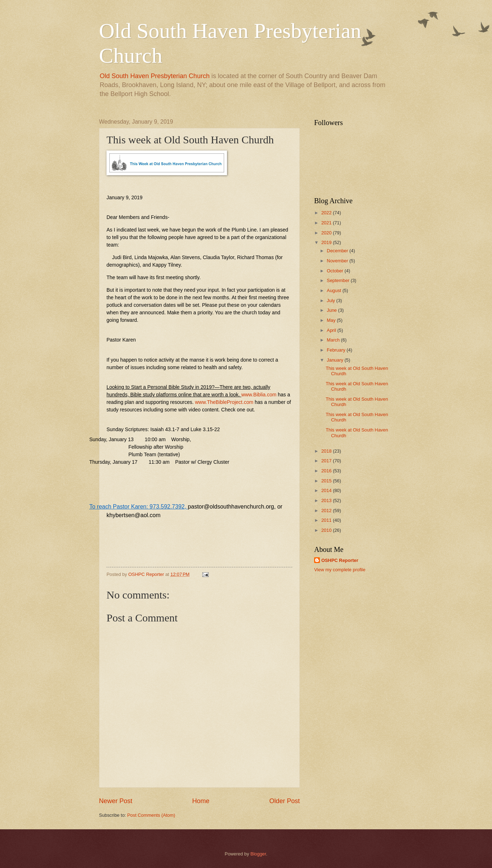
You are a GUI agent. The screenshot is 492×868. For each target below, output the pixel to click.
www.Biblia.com (259, 395)
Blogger (258, 854)
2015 (327, 481)
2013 (327, 500)
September (339, 280)
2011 (327, 520)
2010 (327, 530)
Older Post (285, 801)
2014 (327, 490)
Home (201, 801)
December (338, 251)
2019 (327, 242)
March (334, 340)
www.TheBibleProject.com (224, 402)
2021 (327, 223)
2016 (327, 471)
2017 (327, 461)
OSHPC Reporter (340, 560)
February (337, 350)
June (332, 310)
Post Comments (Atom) (151, 815)
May (332, 320)
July (331, 301)
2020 (327, 233)
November (338, 261)
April (332, 330)
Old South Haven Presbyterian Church (155, 76)
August (335, 290)
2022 (327, 213)
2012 (327, 511)
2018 (327, 451)
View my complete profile (340, 570)
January (335, 360)
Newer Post (116, 801)
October (335, 271)
